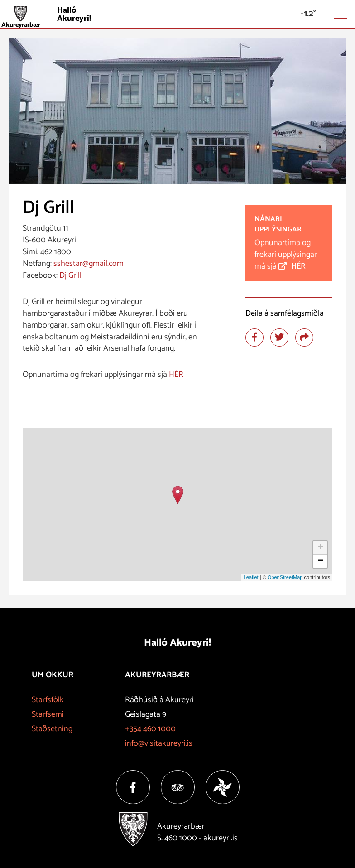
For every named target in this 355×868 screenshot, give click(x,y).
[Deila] (304, 338)
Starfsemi (48, 714)
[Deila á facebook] (254, 338)
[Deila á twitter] (279, 338)
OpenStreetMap (285, 577)
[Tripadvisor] (178, 787)
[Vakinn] (223, 787)
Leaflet (251, 577)
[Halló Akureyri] (177, 14)
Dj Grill (70, 275)
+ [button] (320, 548)
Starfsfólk (48, 700)
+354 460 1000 (150, 729)
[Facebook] (133, 787)
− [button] (320, 561)
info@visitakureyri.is (159, 743)
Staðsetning (52, 729)
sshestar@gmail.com (89, 264)
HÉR (177, 375)
